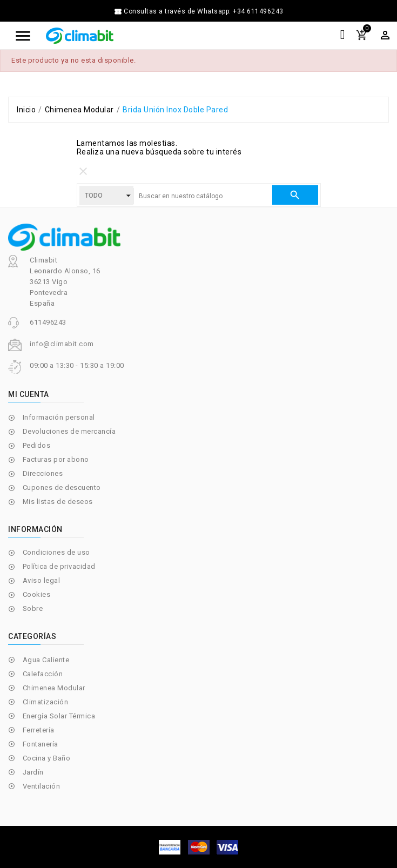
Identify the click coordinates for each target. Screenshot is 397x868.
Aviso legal (42, 580)
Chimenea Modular (54, 688)
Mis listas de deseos (58, 502)
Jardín (33, 772)
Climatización (46, 702)
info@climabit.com (62, 344)
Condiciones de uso (56, 552)
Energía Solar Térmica (59, 716)
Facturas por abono (56, 459)
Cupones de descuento (62, 487)
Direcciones (43, 473)
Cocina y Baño (47, 758)
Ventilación (42, 786)
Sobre (33, 608)
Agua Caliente (46, 660)
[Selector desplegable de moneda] (385, 35)
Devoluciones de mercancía (69, 431)
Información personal (59, 417)
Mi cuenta (29, 394)
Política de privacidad (59, 566)
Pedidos (37, 445)
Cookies (37, 594)
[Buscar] (203, 196)
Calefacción (43, 674)
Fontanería (41, 744)
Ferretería (39, 730)
